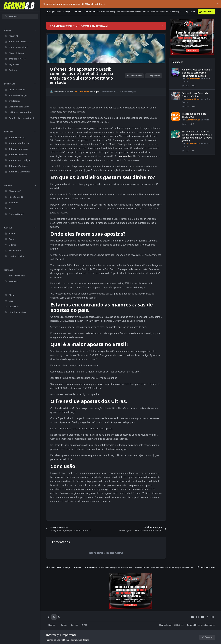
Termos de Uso (53, 640)
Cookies (75, 625)
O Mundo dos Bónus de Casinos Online (195, 95)
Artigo (207, 120)
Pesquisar (11, 16)
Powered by (201, 625)
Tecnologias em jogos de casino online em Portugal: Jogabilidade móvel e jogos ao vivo (197, 136)
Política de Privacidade (71, 640)
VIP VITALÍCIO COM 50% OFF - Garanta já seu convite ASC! (78, 26)
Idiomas (53, 625)
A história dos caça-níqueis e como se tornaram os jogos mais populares (197, 73)
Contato (64, 625)
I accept (207, 637)
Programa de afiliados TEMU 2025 (194, 115)
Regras (86, 640)
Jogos (96, 92)
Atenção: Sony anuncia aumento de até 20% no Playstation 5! (74, 4)
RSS (84, 625)
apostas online (124, 156)
